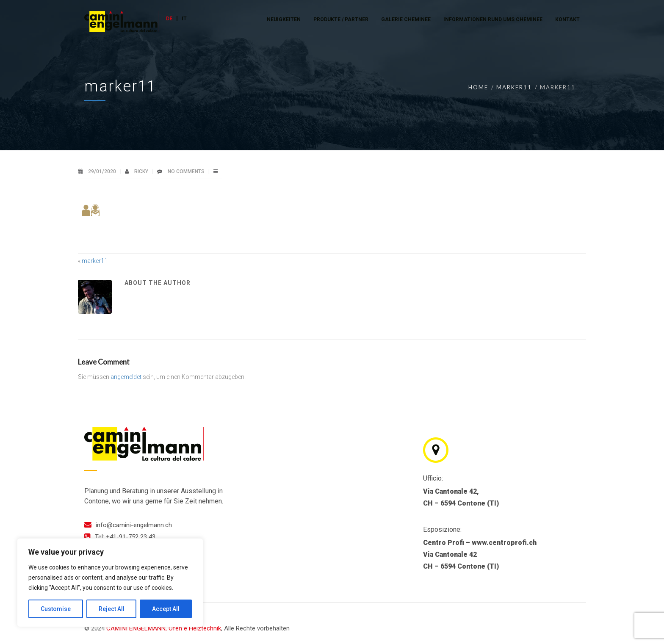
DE (169, 19)
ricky (142, 171)
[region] (110, 583)
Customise (56, 609)
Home (478, 87)
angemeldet (126, 377)
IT (184, 19)
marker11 (514, 87)
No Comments (186, 171)
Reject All (112, 609)
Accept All (166, 609)
